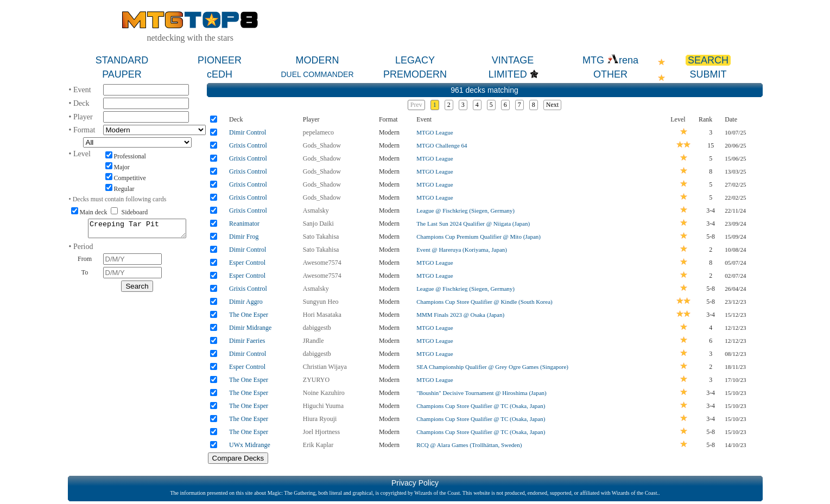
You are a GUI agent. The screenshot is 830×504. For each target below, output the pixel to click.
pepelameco (318, 132)
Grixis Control (248, 145)
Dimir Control (248, 132)
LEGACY (415, 60)
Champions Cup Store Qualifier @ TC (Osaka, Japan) (481, 406)
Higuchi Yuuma (323, 406)
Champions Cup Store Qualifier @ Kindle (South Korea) (484, 302)
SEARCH (708, 60)
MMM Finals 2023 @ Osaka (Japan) (460, 315)
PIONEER (220, 60)
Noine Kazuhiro (324, 393)
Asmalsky (316, 210)
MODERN (318, 60)
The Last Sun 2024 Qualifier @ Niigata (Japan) (473, 224)
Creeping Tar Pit (137, 230)
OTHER (610, 74)
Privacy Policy (415, 483)
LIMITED (508, 74)
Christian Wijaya (325, 367)
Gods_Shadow (322, 145)
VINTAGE (513, 60)
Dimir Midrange (250, 328)
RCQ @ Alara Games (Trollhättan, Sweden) (469, 445)
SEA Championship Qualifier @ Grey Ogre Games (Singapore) (492, 367)
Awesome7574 (322, 263)
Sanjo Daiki (318, 224)
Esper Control (247, 263)
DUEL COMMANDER (317, 74)
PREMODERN (415, 74)
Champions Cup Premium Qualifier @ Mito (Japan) (479, 237)
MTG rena (610, 60)
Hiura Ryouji (320, 419)
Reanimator (244, 224)
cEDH (220, 74)
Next (552, 105)
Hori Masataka (322, 315)
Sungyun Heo (321, 302)
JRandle (313, 341)
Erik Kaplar (318, 445)
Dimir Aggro (246, 302)
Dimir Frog (244, 237)
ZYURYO (316, 380)
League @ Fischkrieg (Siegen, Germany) (465, 210)
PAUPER (122, 74)
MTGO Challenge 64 (442, 145)
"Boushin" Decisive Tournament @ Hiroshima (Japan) (481, 393)
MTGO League (435, 132)
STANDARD (122, 60)
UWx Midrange (250, 445)
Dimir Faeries (247, 341)
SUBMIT (708, 74)
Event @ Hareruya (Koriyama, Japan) (462, 250)
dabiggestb (317, 328)
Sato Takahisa (321, 237)
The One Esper (249, 315)
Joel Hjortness (321, 432)
